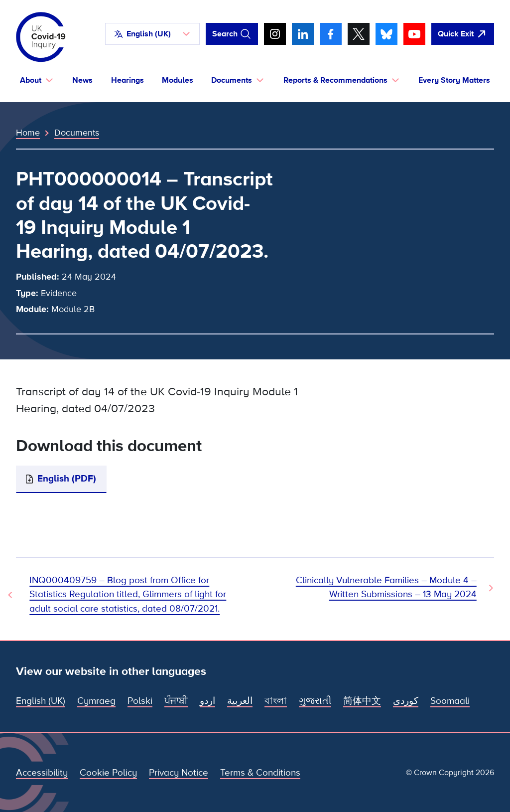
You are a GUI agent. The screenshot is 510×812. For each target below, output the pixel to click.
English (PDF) (67, 479)
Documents (77, 133)
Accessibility (42, 773)
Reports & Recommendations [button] (335, 80)
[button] (152, 34)
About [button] (31, 80)
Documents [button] (232, 80)
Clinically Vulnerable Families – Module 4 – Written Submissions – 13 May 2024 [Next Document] (386, 587)
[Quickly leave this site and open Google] (463, 34)
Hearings (127, 80)
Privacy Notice (179, 773)
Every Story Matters (454, 80)
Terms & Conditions (260, 773)
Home (28, 133)
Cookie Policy (108, 773)
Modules (178, 80)
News (82, 80)
